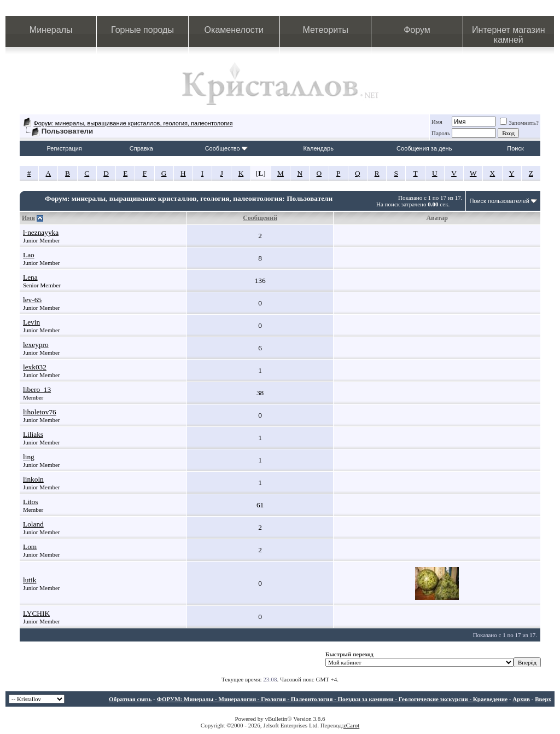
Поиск (515, 148)
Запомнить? (519, 123)
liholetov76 (40, 412)
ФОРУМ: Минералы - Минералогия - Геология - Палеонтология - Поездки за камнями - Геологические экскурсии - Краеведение (332, 699)
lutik (30, 580)
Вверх (543, 699)
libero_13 (37, 389)
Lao (29, 255)
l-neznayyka (41, 232)
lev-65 (32, 300)
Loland (33, 524)
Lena (30, 277)
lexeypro (36, 345)
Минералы (51, 30)
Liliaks (33, 434)
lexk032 (35, 367)
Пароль (441, 133)
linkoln (33, 479)
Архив (521, 699)
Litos (30, 502)
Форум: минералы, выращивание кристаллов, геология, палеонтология (133, 123)
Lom (30, 547)
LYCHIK (36, 613)
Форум (417, 30)
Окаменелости (234, 30)
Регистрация (65, 148)
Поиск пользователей (499, 201)
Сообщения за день (424, 148)
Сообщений (260, 218)
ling (29, 457)
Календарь (318, 148)
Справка (141, 148)
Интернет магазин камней (508, 35)
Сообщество (226, 148)
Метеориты (325, 30)
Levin (31, 322)
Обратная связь (130, 699)
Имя (437, 122)
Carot (353, 725)
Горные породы (142, 30)
